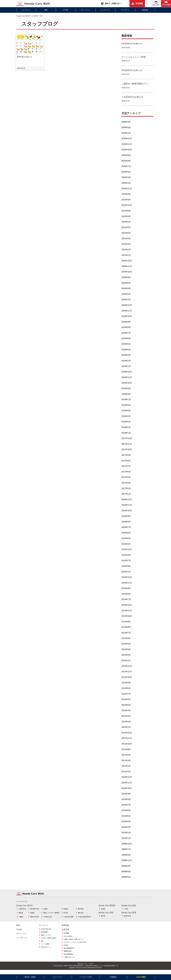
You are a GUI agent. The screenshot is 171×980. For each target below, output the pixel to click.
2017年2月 (126, 491)
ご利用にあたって (69, 960)
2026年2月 (126, 136)
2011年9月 (126, 752)
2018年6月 (126, 408)
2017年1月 (126, 497)
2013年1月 (126, 663)
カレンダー (156, 3)
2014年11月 (127, 586)
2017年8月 (126, 463)
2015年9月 (126, 558)
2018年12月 (127, 375)
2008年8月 (126, 874)
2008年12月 (127, 863)
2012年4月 (126, 713)
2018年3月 (126, 424)
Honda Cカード (46, 950)
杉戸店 (66, 916)
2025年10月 (127, 152)
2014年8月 (126, 597)
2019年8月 (126, 330)
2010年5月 (126, 819)
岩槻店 (32, 916)
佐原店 (103, 912)
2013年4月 (126, 652)
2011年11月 (127, 741)
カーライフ (125, 10)
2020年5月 (126, 286)
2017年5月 (126, 480)
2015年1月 (126, 574)
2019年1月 (126, 369)
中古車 (66, 10)
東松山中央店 (35, 920)
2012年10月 (127, 680)
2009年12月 (127, 847)
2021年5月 (126, 236)
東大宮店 (81, 912)
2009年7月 (126, 852)
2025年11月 (127, 147)
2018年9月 (126, 391)
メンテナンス (105, 10)
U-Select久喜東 (69, 920)
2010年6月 (126, 813)
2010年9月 (126, 797)
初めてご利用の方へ (111, 4)
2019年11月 (127, 314)
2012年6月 (126, 702)
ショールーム (26, 10)
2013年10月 (127, 619)
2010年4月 (126, 824)
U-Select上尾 (48, 920)
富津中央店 (127, 919)
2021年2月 (126, 252)
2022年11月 (127, 208)
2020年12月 (127, 263)
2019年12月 (127, 308)
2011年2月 (126, 769)
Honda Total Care (46, 932)
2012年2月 (126, 724)
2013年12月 (127, 608)
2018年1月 (126, 436)
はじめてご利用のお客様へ (49, 941)
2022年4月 (126, 219)
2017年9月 (126, 458)
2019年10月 (127, 319)
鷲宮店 (21, 916)
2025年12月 (127, 141)
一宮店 (126, 912)
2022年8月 (126, 214)
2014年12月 (127, 580)
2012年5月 (126, 708)
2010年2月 (126, 835)
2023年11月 (127, 191)
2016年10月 (127, 513)
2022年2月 (126, 225)
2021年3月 (126, 247)
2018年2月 (126, 430)
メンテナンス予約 (86, 977)
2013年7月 (126, 636)
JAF (42, 944)
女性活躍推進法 (68, 957)
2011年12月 (127, 736)
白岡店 (45, 912)
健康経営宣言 (68, 954)
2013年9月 (126, 624)
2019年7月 (126, 336)
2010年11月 (127, 785)
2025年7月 (126, 169)
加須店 (66, 912)
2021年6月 (126, 230)
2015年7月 (126, 563)
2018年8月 (126, 397)
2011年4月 (126, 758)
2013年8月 (126, 630)
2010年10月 (127, 791)
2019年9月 (126, 325)
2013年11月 (127, 613)
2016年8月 (126, 524)
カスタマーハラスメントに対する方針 (75, 945)
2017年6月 (126, 475)
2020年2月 (126, 297)
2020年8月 (126, 280)
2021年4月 (126, 241)
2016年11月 (127, 508)
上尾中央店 (22, 912)
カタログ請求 (166, 3)
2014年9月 (126, 591)
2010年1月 (126, 841)
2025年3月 (126, 180)
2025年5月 (126, 175)
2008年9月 (126, 869)
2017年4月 (126, 486)
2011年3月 (126, 763)
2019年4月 (126, 352)
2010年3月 (126, 830)
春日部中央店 (35, 912)
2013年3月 (126, 658)
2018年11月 (127, 380)
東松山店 (81, 916)
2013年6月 (126, 641)
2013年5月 (126, 647)
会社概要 (66, 936)
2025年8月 (126, 164)
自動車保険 (44, 935)
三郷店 (21, 920)
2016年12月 (127, 502)
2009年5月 (126, 858)
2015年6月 (126, 569)
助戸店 (103, 919)
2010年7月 (126, 808)
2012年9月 (126, 685)
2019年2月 (126, 363)
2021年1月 (126, 258)
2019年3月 (126, 358)
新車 (46, 10)
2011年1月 (126, 774)
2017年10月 (127, 452)
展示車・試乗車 (30, 977)
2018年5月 (126, 413)
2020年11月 (127, 269)
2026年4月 (126, 125)
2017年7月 (126, 469)
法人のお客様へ (68, 939)
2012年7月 (126, 697)
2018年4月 (126, 419)
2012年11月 (127, 674)
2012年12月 (127, 669)
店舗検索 (113, 977)
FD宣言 (66, 948)
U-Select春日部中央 (84, 920)
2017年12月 (127, 441)
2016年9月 (126, 519)
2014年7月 (126, 602)
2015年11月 (127, 552)
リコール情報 (45, 947)
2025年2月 (126, 186)
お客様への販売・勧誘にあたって (74, 942)
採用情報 (137, 4)
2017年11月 (127, 447)
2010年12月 (127, 780)
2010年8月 (126, 802)
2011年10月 (127, 747)
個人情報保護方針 (69, 951)
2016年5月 (126, 541)
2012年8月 (126, 691)
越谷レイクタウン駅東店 (51, 916)
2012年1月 (126, 730)
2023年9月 (126, 197)
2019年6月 (126, 341)
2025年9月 (126, 158)
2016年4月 (126, 547)
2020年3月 (126, 291)
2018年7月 (126, 402)
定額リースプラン (46, 938)
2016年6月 (126, 536)
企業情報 (145, 10)
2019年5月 (126, 347)
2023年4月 (126, 202)
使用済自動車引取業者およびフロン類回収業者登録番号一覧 (101, 968)
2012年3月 (126, 719)
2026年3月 (126, 130)
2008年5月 (126, 880)
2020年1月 (126, 302)
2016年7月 (126, 530)
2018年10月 (127, 386)
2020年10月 (127, 275)
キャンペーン (86, 10)
